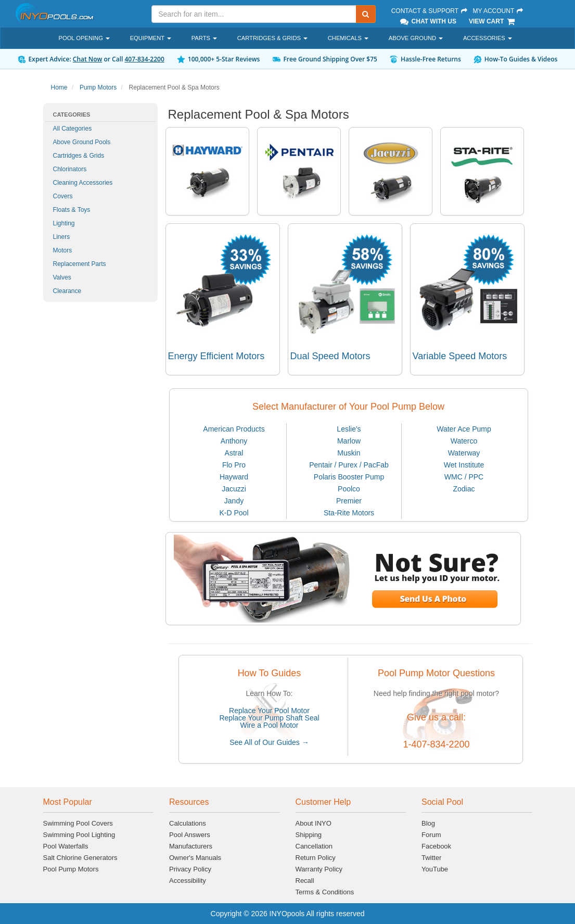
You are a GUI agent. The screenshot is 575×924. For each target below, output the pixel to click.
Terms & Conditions (325, 892)
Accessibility (188, 881)
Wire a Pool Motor (269, 725)
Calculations (188, 823)
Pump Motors (98, 87)
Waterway (464, 453)
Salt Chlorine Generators (80, 858)
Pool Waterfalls (66, 846)
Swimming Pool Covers (78, 823)
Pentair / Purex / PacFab (349, 465)
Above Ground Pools (82, 142)
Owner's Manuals (195, 858)
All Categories (73, 129)
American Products (234, 429)
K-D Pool (234, 513)
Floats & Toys (72, 210)
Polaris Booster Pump (349, 477)
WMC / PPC (464, 477)
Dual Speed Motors (330, 356)
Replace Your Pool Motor (269, 711)
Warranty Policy (319, 869)
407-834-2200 (144, 59)
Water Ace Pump (464, 429)
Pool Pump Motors (71, 869)
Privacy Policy (190, 869)
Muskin (349, 453)
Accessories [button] (488, 38)
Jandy (234, 501)
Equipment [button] (151, 38)
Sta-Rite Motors (349, 513)
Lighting (64, 223)
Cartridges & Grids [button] (272, 38)
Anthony (234, 441)
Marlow (349, 441)
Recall (305, 881)
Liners (62, 237)
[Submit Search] (366, 14)
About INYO (314, 823)
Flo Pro (234, 465)
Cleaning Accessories (83, 183)
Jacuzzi (234, 489)
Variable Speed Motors (460, 356)
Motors (63, 250)
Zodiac (464, 489)
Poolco (349, 489)
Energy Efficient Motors (216, 356)
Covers (63, 196)
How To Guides (270, 673)
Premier (349, 501)
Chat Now (88, 59)
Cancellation (314, 846)
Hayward (234, 477)
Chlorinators (70, 169)
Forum (431, 835)
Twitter (431, 858)
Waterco (464, 441)
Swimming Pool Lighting (79, 835)
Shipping (309, 835)
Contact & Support (430, 11)
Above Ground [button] (416, 38)
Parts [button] (204, 38)
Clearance (67, 291)
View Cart (493, 21)
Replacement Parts (80, 264)
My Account (498, 11)
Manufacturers (191, 846)
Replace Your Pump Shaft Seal (269, 718)
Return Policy (316, 858)
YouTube (435, 869)
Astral (234, 453)
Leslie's (349, 429)
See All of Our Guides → (269, 742)
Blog (428, 823)
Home (59, 87)
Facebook (436, 846)
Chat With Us (428, 21)
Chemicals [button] (348, 38)
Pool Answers (190, 835)
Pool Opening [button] (84, 38)
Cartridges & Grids (79, 156)
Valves (62, 277)
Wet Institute (464, 465)
